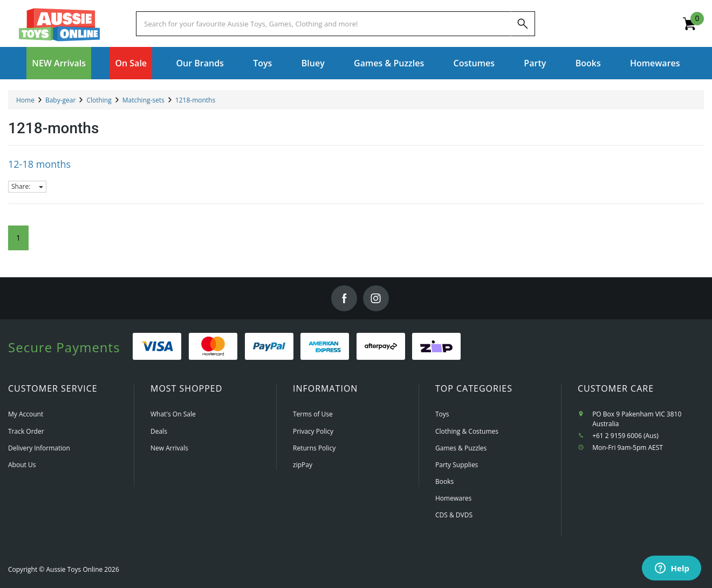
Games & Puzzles (461, 448)
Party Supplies (457, 465)
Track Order (26, 431)
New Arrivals (169, 448)
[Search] (523, 24)
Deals (159, 431)
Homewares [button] (655, 63)
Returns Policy (314, 448)
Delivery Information (39, 448)
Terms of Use (313, 414)
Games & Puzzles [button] (389, 63)
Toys (442, 414)
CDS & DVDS (454, 515)
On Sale (131, 63)
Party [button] (535, 63)
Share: (27, 186)
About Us (22, 465)
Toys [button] (262, 63)
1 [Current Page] (18, 238)
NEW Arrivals (59, 63)
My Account (26, 414)
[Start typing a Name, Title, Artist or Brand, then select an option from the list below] (323, 24)
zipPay (303, 465)
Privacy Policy (313, 431)
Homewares (453, 498)
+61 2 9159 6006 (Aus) (625, 436)
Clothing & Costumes (467, 431)
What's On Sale (173, 414)
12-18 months (39, 164)
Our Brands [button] (200, 63)
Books (588, 63)
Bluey (313, 63)
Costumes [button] (474, 63)
